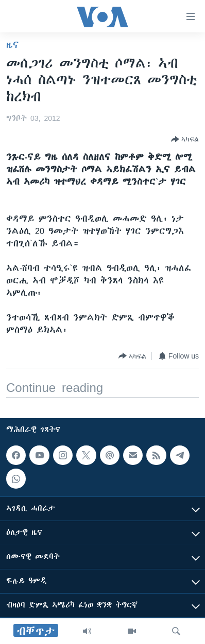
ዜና (13, 45)
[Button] (185, 139)
